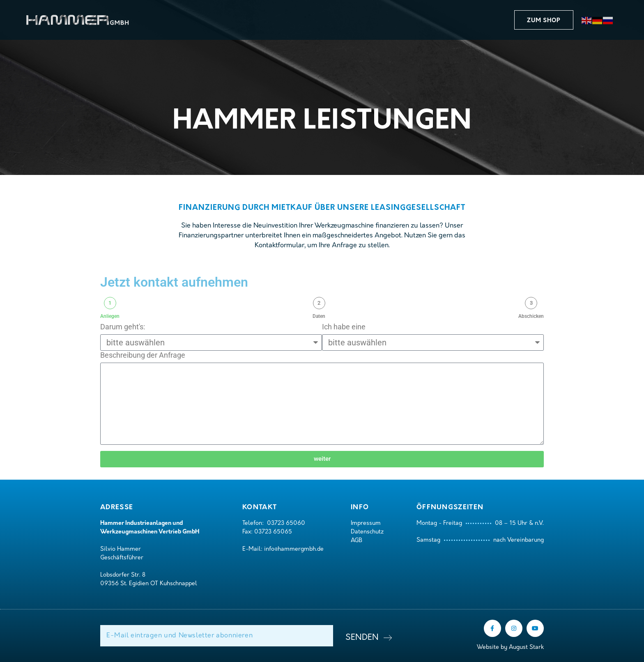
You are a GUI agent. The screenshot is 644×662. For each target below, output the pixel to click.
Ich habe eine (344, 327)
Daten (319, 316)
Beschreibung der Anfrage (143, 355)
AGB (356, 541)
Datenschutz (367, 532)
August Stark (526, 647)
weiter (322, 459)
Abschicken (531, 316)
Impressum (366, 523)
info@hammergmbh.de (294, 549)
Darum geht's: (123, 327)
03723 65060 (286, 523)
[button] (544, 20)
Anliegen (110, 316)
